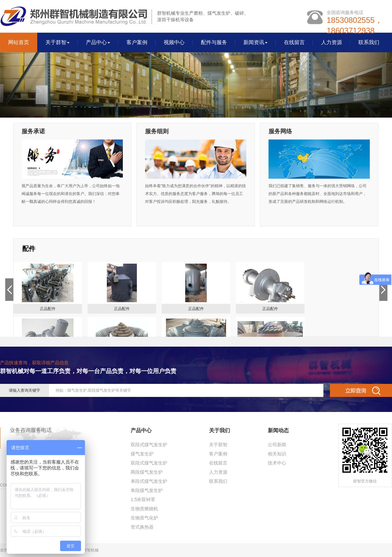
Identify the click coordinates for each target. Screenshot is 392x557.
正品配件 (48, 309)
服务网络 (280, 131)
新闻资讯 (255, 42)
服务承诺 (33, 131)
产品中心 (98, 42)
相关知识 (277, 454)
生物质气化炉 (144, 518)
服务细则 (157, 131)
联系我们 (369, 42)
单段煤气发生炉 (147, 490)
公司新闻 (277, 445)
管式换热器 (142, 527)
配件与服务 (214, 42)
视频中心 (174, 42)
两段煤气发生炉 (147, 472)
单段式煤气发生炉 (149, 481)
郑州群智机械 (87, 550)
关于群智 (57, 42)
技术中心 (277, 463)
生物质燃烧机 (144, 509)
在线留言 (294, 42)
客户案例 (137, 42)
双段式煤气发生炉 (149, 445)
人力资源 (332, 42)
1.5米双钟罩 (143, 500)
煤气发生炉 (142, 454)
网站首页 (19, 42)
